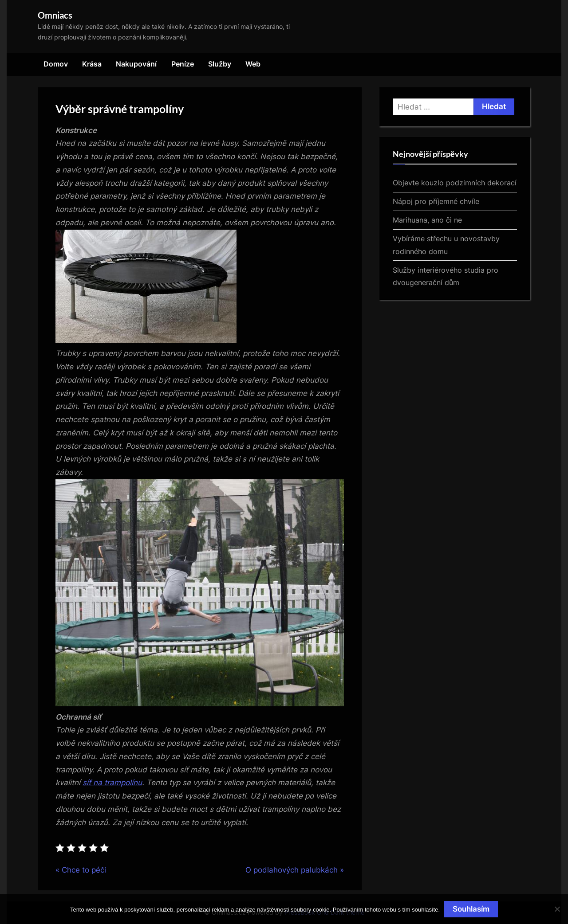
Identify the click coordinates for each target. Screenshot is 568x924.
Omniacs (55, 15)
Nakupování (136, 64)
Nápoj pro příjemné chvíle (436, 201)
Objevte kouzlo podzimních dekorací (455, 183)
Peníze (183, 64)
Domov (56, 64)
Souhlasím (471, 909)
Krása (92, 64)
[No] (557, 909)
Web (253, 64)
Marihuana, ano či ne (427, 220)
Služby (220, 64)
